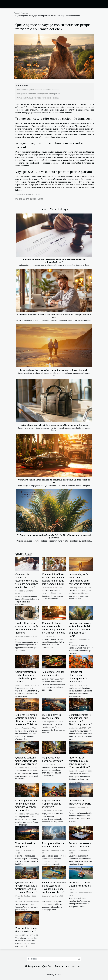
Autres (25, 13)
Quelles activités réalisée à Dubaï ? (52, 716)
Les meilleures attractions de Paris (80, 802)
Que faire (48, 966)
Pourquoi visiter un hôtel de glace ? (53, 845)
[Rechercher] (54, 959)
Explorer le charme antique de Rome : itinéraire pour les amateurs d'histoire (26, 720)
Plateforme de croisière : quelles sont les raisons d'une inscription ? (79, 762)
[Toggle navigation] (6, 4)
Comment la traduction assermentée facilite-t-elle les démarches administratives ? (27, 581)
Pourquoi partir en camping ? (26, 845)
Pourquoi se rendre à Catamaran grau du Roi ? (81, 886)
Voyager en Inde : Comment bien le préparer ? (52, 804)
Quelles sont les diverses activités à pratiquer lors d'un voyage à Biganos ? (26, 887)
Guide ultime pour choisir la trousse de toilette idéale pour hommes (54, 425)
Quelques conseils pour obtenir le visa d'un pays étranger (26, 761)
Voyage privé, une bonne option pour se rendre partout (38, 94)
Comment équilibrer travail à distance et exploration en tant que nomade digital (53, 579)
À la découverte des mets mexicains (53, 673)
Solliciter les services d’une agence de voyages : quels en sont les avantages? (54, 887)
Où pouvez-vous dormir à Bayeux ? (52, 759)
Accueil (17, 13)
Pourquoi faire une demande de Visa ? (26, 930)
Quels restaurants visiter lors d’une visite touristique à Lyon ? (26, 677)
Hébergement (33, 966)
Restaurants (62, 966)
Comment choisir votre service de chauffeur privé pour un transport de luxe (54, 628)
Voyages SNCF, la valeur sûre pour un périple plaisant (38, 98)
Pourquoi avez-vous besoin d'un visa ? (80, 845)
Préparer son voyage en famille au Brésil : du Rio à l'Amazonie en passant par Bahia (80, 629)
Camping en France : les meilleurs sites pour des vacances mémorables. (27, 805)
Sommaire (23, 86)
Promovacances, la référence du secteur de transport (38, 90)
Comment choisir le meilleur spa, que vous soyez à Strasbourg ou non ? (80, 720)
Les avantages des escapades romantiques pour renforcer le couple (54, 370)
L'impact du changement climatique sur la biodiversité (78, 677)
